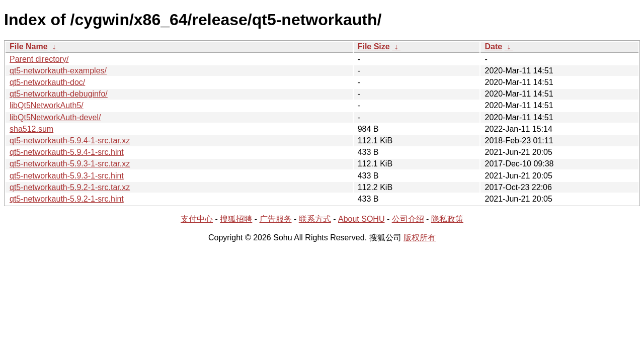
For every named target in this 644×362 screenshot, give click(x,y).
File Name (29, 47)
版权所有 (420, 238)
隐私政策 (447, 219)
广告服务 (276, 219)
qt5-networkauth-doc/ (47, 82)
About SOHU (361, 219)
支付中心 (197, 219)
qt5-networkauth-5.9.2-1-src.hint (67, 199)
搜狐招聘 (236, 219)
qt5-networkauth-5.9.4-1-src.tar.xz (70, 141)
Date (493, 47)
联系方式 (315, 219)
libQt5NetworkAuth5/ (47, 105)
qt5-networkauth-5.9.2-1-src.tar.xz (70, 187)
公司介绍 (408, 219)
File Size (374, 47)
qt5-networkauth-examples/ (58, 71)
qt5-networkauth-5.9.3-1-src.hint (67, 176)
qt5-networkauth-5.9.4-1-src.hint (67, 152)
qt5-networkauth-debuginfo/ (59, 94)
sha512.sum (31, 129)
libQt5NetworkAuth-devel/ (55, 117)
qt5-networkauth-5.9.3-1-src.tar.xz (70, 164)
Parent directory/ (39, 59)
